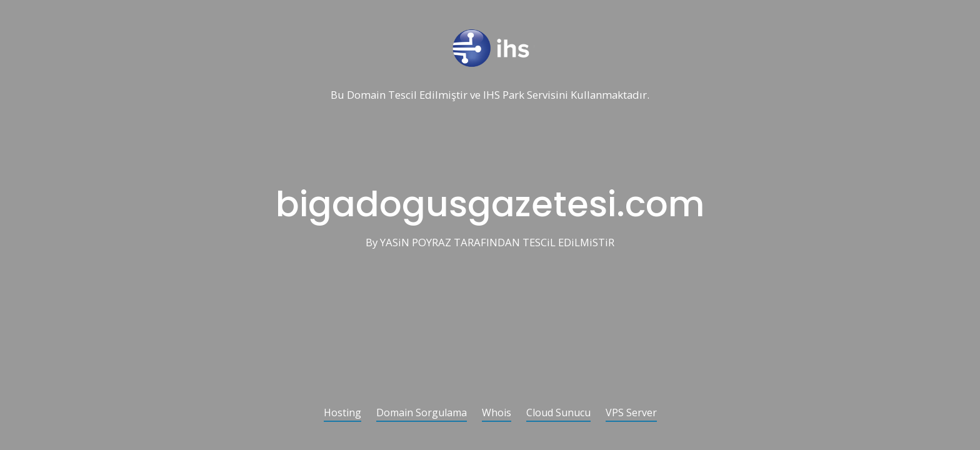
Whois (497, 413)
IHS (492, 95)
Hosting (342, 413)
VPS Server (631, 413)
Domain (366, 95)
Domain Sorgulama (422, 413)
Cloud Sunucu (558, 413)
